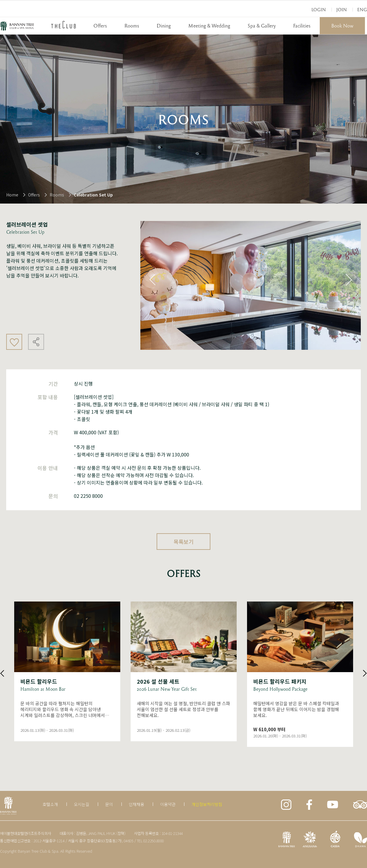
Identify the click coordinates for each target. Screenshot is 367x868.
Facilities (302, 26)
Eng (362, 9)
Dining (164, 26)
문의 (109, 804)
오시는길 (82, 804)
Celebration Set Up (93, 195)
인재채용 (137, 804)
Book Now (342, 26)
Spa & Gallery (262, 26)
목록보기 (183, 542)
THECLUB (64, 25)
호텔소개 (50, 804)
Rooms (132, 26)
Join (342, 9)
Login (319, 9)
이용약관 (168, 804)
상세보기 (67, 671)
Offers (100, 26)
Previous (152, 279)
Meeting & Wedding (209, 26)
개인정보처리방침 (207, 804)
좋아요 (14, 342)
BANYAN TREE (17, 26)
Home (12, 195)
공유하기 (36, 342)
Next (349, 279)
